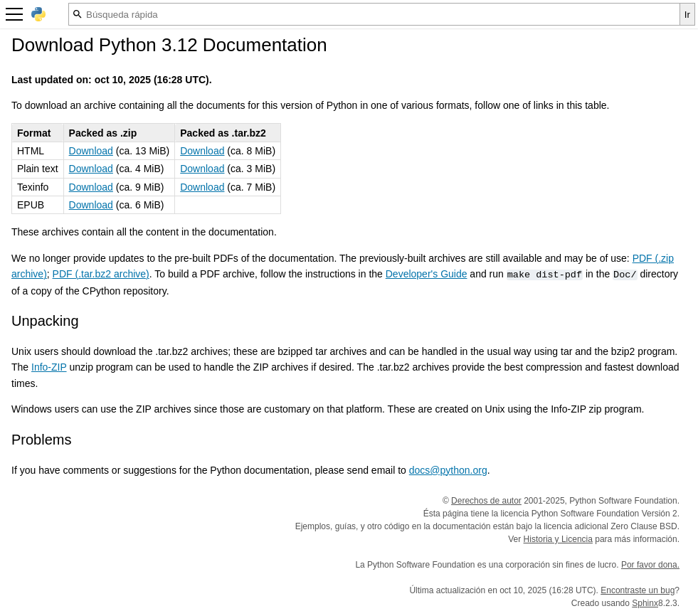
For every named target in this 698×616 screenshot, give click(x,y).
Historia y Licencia (558, 539)
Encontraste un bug (638, 590)
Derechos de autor (486, 501)
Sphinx (645, 603)
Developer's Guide (427, 274)
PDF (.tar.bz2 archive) (101, 274)
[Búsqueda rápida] (374, 14)
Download (91, 151)
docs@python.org (448, 470)
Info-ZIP (49, 367)
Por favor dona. (650, 565)
